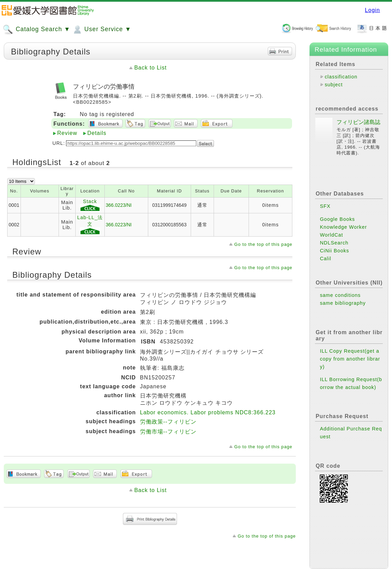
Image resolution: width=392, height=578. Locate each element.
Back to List (150, 68)
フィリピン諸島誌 (358, 122)
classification (341, 77)
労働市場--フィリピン (168, 432)
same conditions (340, 295)
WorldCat (331, 235)
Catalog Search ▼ (36, 29)
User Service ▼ (102, 29)
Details (97, 133)
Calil (325, 259)
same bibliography (343, 303)
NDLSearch (334, 243)
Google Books (337, 219)
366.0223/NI (119, 205)
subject (334, 85)
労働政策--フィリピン (168, 422)
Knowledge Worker (343, 227)
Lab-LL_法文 (90, 225)
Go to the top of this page (263, 244)
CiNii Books (334, 251)
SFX (325, 206)
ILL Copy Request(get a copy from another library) (350, 359)
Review (67, 133)
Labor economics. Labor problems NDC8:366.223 (208, 412)
